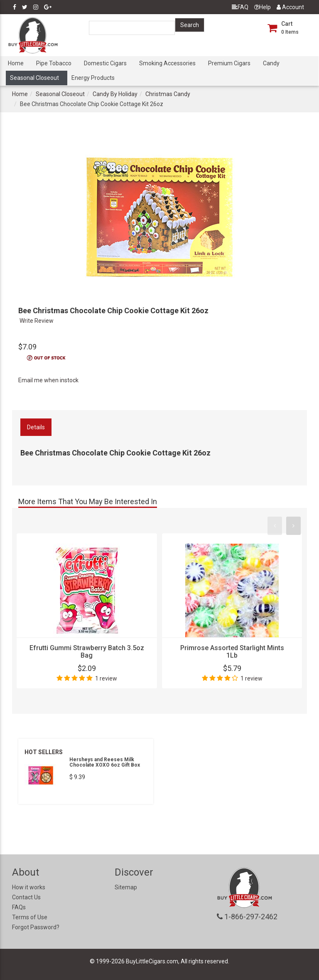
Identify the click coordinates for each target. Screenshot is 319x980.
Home (16, 63)
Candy (271, 63)
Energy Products (93, 78)
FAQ (240, 7)
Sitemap (126, 887)
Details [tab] (36, 427)
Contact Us (26, 897)
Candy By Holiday (115, 94)
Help (263, 7)
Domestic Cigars (105, 63)
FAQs (19, 907)
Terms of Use (30, 917)
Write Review (37, 321)
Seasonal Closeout (34, 78)
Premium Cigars (229, 63)
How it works (29, 887)
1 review (106, 678)
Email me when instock (48, 380)
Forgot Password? (36, 927)
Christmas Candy (168, 94)
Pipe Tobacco (54, 63)
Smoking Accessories (167, 63)
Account (290, 7)
